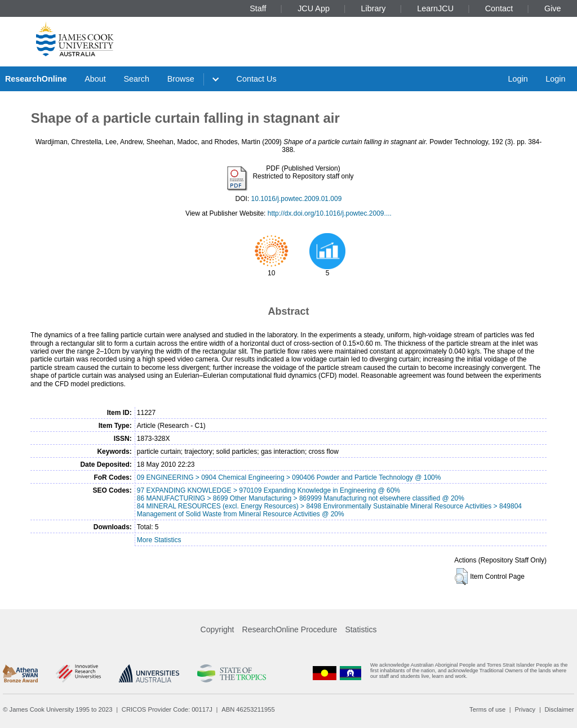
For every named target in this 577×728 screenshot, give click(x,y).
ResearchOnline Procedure (290, 629)
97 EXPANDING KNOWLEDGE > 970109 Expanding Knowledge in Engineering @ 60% (268, 490)
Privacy (525, 709)
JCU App (314, 8)
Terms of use (487, 709)
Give (553, 8)
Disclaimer (560, 709)
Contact (499, 8)
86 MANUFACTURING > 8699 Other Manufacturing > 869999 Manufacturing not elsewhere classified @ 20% (301, 498)
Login (518, 79)
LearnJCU (435, 8)
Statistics (361, 629)
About (95, 79)
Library (374, 8)
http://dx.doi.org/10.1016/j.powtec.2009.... (330, 213)
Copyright (218, 629)
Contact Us (257, 79)
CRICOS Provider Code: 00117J (167, 709)
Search (136, 79)
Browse (181, 79)
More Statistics (159, 540)
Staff (258, 8)
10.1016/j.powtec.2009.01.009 (297, 199)
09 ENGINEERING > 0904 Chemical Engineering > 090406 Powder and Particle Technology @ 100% (289, 477)
